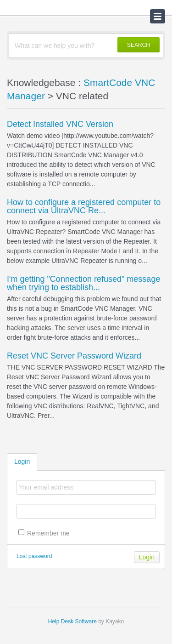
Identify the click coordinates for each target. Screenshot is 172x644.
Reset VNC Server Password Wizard (74, 356)
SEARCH (139, 45)
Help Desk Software (72, 621)
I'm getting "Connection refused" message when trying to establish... (83, 283)
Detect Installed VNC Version (60, 124)
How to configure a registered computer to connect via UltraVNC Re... (84, 206)
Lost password (34, 556)
